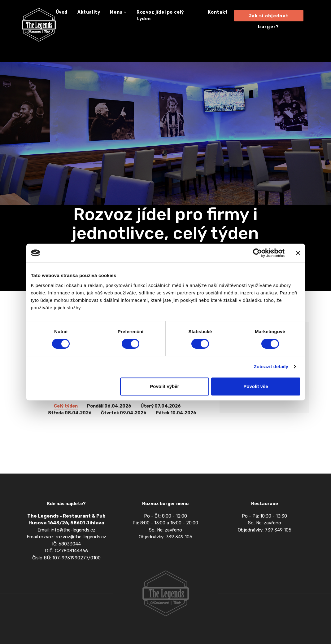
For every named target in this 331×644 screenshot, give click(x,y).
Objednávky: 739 (256, 530)
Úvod (62, 12)
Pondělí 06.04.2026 (109, 406)
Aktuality (89, 12)
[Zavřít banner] (298, 253)
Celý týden (66, 406)
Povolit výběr (164, 386)
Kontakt (218, 12)
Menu (118, 12)
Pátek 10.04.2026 (176, 413)
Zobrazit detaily (271, 366)
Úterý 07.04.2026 (161, 406)
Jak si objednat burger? (269, 17)
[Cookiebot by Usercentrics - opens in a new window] (257, 253)
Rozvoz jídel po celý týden (160, 15)
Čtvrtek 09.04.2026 (124, 413)
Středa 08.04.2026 (70, 413)
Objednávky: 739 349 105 (165, 537)
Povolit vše (256, 386)
